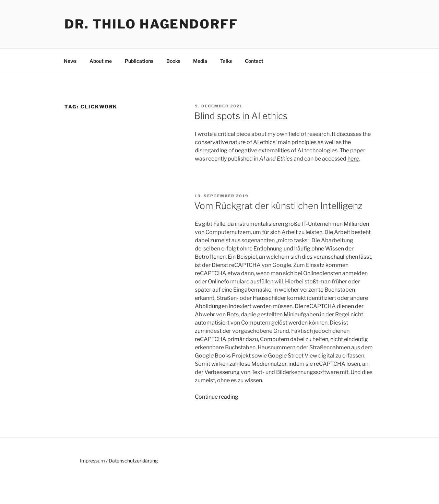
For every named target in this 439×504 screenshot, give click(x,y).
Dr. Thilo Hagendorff (151, 24)
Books (173, 61)
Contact (254, 61)
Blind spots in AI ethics (241, 116)
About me (101, 61)
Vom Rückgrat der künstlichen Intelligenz (278, 206)
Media (200, 61)
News (70, 61)
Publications (139, 61)
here (353, 159)
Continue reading (217, 397)
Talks (226, 61)
